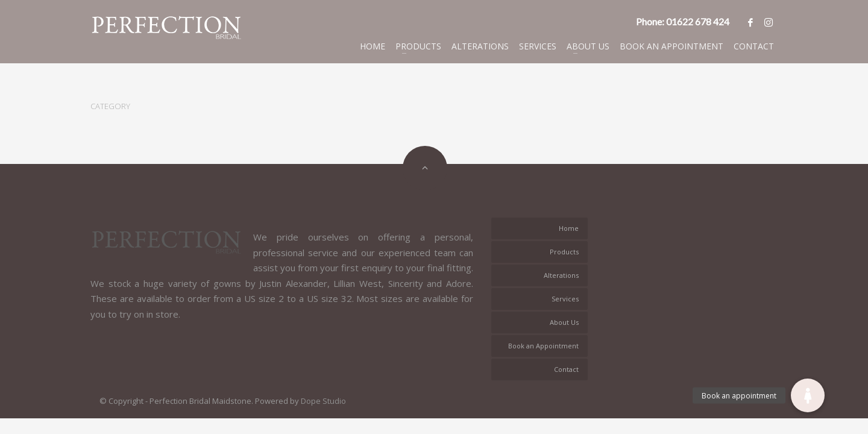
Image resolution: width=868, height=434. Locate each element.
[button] (808, 395)
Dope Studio (323, 401)
